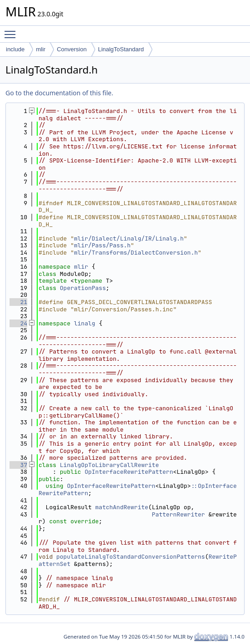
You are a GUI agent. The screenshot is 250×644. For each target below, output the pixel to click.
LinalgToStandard (121, 49)
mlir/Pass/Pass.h (102, 245)
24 (18, 323)
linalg (85, 323)
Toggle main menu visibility (12, 30)
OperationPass (83, 288)
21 (18, 302)
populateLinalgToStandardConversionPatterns (131, 557)
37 (18, 465)
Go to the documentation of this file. (59, 93)
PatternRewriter (179, 514)
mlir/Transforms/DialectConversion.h (136, 253)
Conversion (72, 49)
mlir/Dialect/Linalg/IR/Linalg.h (129, 238)
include (15, 49)
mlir (41, 49)
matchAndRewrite (122, 507)
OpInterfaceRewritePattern (129, 472)
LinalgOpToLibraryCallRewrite (109, 465)
